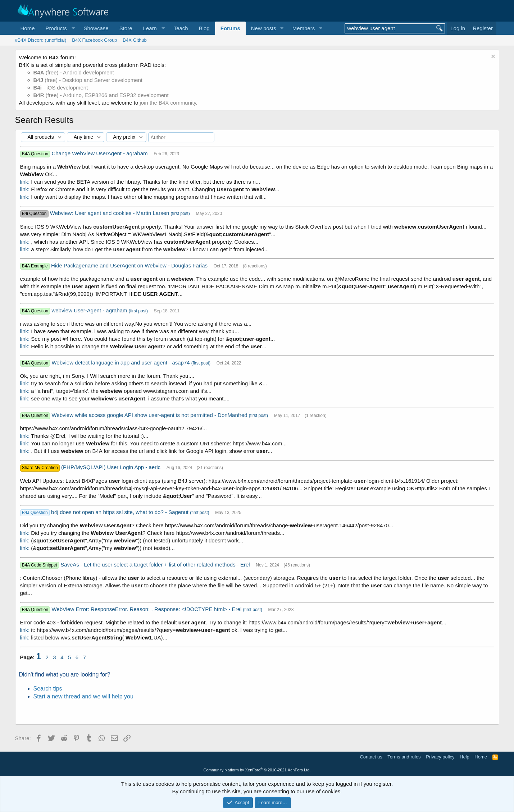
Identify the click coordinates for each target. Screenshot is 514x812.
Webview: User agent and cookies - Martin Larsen (110, 213)
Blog (204, 28)
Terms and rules (404, 757)
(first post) (180, 214)
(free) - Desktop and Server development (88, 80)
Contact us (371, 757)
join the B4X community (168, 103)
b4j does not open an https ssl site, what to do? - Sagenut (120, 512)
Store (126, 28)
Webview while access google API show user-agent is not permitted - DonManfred (150, 415)
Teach (181, 28)
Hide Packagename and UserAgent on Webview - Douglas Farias (130, 265)
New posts (264, 28)
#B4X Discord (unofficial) (41, 40)
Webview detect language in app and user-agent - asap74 (121, 363)
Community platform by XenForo (257, 770)
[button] (59, 28)
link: (25, 182)
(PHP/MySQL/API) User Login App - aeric (112, 467)
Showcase (96, 28)
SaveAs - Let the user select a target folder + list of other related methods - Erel (156, 565)
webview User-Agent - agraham (90, 310)
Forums (230, 28)
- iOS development (61, 88)
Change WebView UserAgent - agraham (100, 153)
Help (465, 757)
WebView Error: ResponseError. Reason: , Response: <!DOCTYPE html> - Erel (147, 609)
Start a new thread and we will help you (83, 696)
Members (304, 28)
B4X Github (135, 40)
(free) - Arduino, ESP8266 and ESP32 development (101, 95)
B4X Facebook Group (94, 40)
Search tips (48, 689)
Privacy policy (440, 757)
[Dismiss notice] (492, 57)
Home (28, 28)
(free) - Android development (74, 72)
